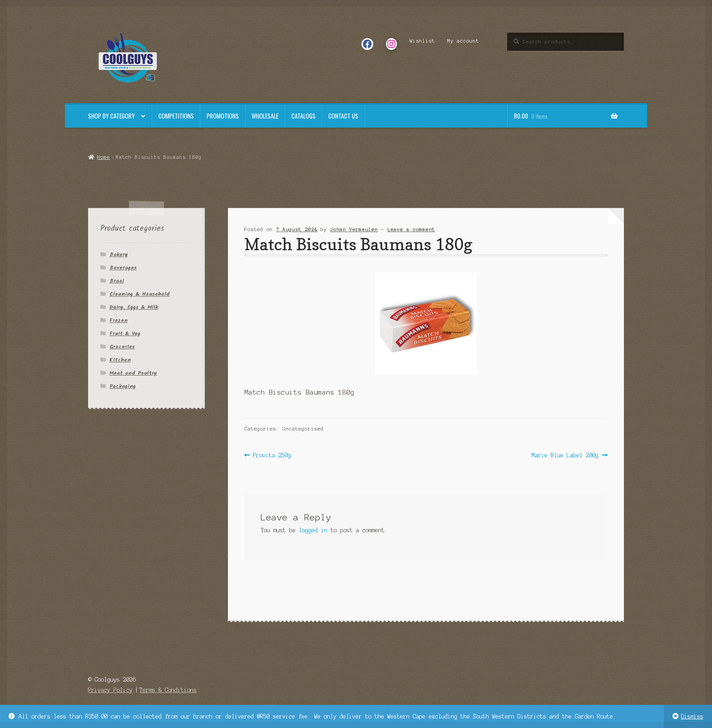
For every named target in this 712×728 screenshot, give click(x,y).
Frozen (119, 320)
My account (463, 41)
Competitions (176, 116)
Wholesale (265, 116)
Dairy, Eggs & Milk (134, 307)
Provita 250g (272, 455)
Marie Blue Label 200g (565, 455)
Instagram (391, 41)
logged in (313, 530)
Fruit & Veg (125, 334)
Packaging (123, 386)
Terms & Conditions (168, 690)
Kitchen (120, 360)
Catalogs (304, 116)
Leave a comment (411, 229)
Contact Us (343, 116)
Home (104, 157)
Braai (117, 281)
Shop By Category (111, 116)
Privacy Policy (110, 690)
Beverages (123, 268)
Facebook (367, 41)
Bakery (119, 255)
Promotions (223, 116)
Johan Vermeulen (354, 229)
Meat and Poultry (133, 373)
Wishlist (422, 41)
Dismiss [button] (692, 716)
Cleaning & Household (140, 294)
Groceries (122, 347)
